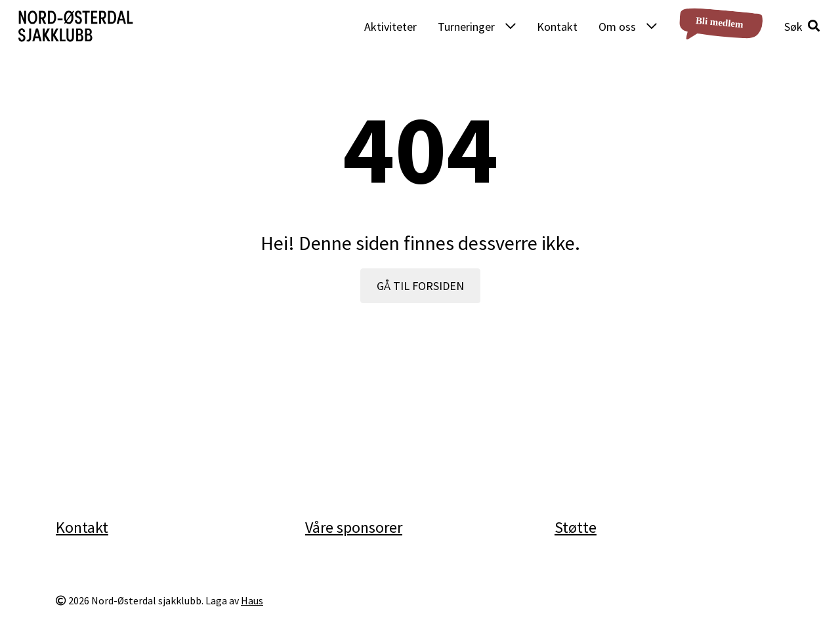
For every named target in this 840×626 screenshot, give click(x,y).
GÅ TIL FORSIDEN (420, 286)
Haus (252, 601)
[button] (802, 26)
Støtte (576, 527)
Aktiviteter (390, 27)
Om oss (617, 27)
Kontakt (557, 27)
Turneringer (466, 27)
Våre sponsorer (354, 527)
